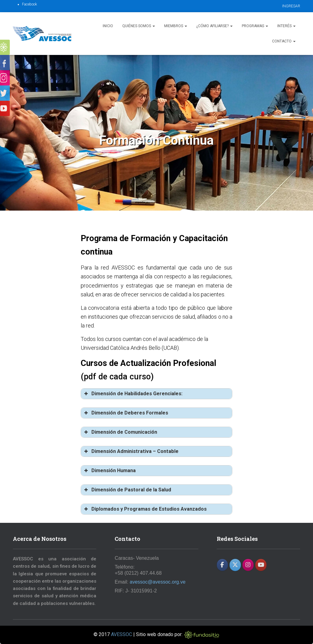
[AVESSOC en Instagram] (248, 565)
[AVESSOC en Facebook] (222, 565)
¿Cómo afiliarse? (214, 26)
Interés (286, 26)
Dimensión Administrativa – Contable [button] (131, 451)
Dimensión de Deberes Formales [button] (126, 413)
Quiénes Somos (139, 26)
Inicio (108, 26)
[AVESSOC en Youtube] (261, 565)
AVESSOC (122, 634)
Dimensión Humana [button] (109, 471)
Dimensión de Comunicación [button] (120, 432)
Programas (255, 26)
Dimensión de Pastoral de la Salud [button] (127, 490)
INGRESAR (291, 6)
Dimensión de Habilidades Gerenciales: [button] (133, 394)
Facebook (29, 4)
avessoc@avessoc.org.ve (158, 582)
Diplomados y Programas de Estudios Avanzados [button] (145, 509)
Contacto (284, 41)
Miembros (176, 26)
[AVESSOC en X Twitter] (235, 565)
